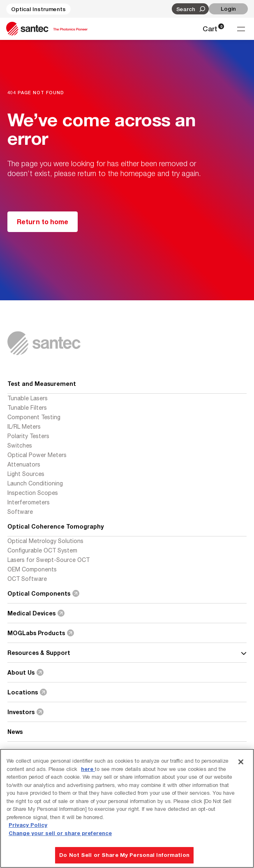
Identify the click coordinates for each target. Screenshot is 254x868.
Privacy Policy (28, 825)
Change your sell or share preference (60, 833)
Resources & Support (127, 653)
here (88, 769)
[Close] (241, 762)
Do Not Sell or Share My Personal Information (124, 855)
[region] (127, 808)
